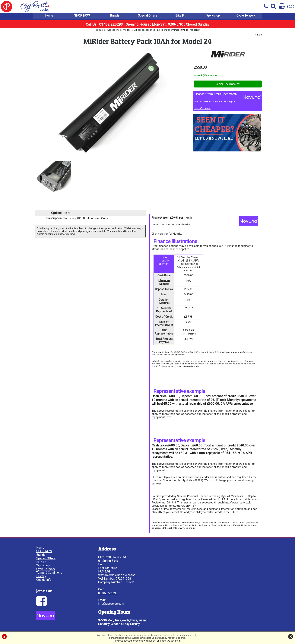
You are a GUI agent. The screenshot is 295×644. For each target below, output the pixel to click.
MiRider (127, 31)
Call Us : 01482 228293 (104, 26)
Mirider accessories (144, 31)
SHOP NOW (82, 17)
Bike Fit (180, 17)
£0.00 (286, 6)
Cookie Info (44, 580)
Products (100, 31)
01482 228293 (103, 593)
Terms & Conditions (49, 573)
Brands (115, 17)
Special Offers (147, 17)
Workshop (213, 17)
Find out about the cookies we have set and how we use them (147, 641)
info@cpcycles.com (106, 604)
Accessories (114, 31)
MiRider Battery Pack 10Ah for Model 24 (179, 31)
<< (256, 36)
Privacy (41, 576)
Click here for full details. (167, 234)
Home (49, 17)
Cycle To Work (246, 17)
